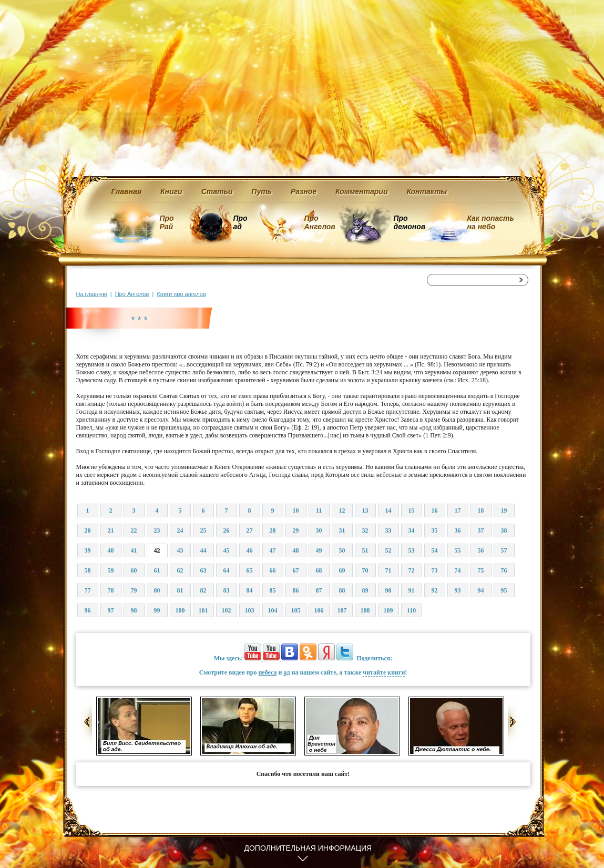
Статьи (217, 191)
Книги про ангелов (181, 294)
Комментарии (361, 191)
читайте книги (384, 672)
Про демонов (410, 222)
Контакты (427, 191)
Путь (262, 191)
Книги (171, 191)
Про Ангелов (320, 222)
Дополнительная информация (308, 848)
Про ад (240, 222)
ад (286, 672)
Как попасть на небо (491, 222)
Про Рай (167, 222)
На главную (92, 294)
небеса (267, 672)
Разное (304, 191)
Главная (127, 191)
